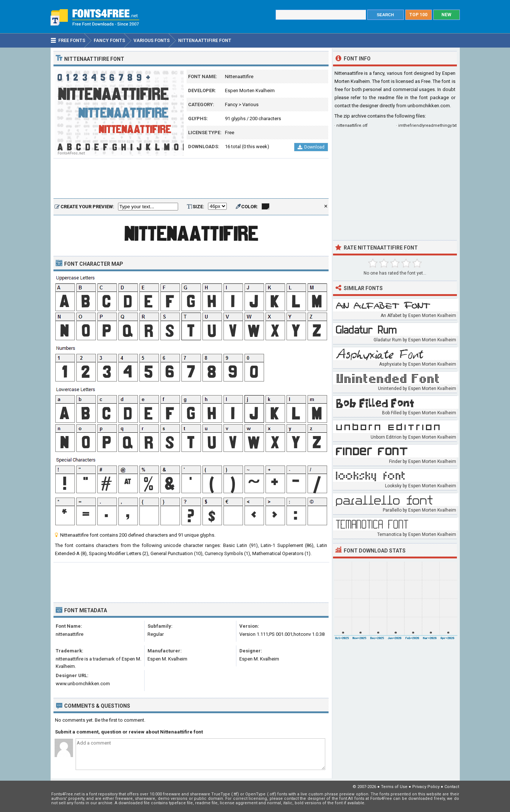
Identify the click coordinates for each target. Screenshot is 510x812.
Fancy (231, 104)
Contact (452, 787)
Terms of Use (394, 787)
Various (250, 104)
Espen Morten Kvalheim (250, 90)
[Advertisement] (191, 179)
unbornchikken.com (429, 106)
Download (311, 147)
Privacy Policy (426, 787)
